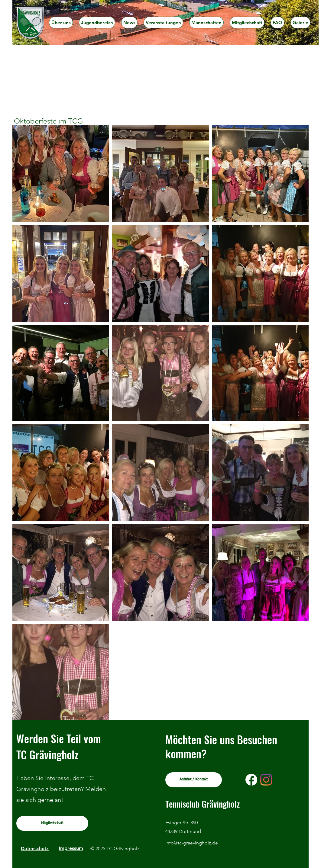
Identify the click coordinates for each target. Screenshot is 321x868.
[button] (97, 23)
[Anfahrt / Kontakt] (194, 780)
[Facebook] (251, 780)
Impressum (71, 848)
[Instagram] (266, 780)
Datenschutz (35, 849)
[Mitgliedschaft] (52, 823)
